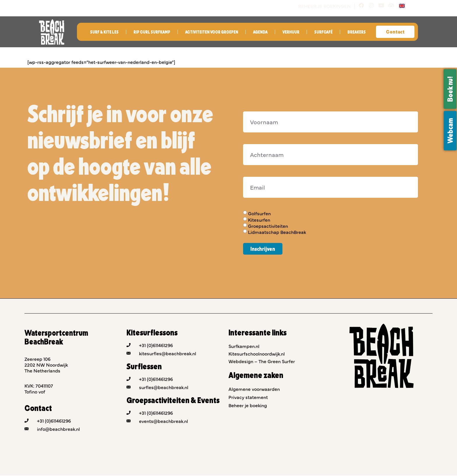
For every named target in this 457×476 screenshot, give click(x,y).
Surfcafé (323, 33)
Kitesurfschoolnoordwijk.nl (257, 354)
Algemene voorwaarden (254, 389)
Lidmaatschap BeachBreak (277, 233)
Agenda (260, 33)
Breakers (357, 33)
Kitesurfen (259, 220)
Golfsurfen (259, 214)
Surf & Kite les (104, 33)
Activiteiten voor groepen (212, 33)
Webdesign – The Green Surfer (262, 362)
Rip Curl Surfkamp (152, 33)
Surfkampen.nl (244, 346)
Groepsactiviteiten (268, 226)
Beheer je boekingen (322, 6)
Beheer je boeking (248, 406)
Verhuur (291, 33)
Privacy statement (248, 398)
